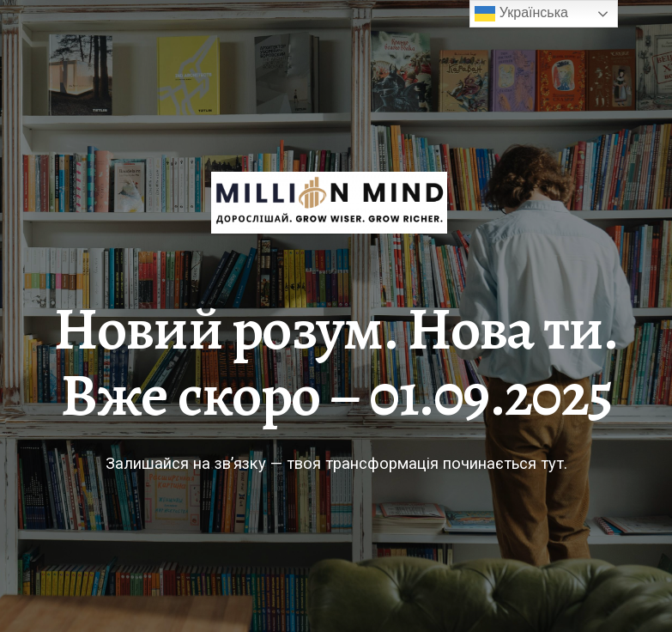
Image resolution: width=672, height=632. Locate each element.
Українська (521, 14)
